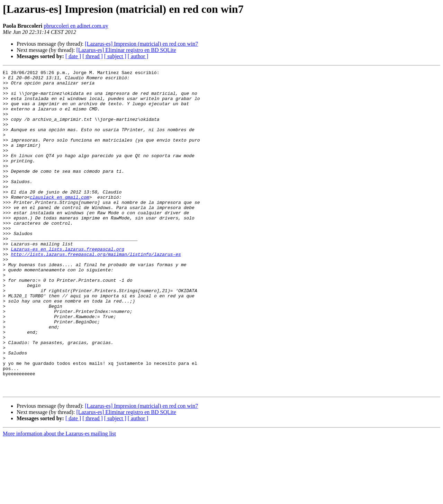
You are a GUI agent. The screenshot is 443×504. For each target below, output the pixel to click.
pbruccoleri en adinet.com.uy (76, 26)
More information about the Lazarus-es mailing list (59, 498)
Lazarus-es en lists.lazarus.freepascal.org (67, 285)
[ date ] (73, 56)
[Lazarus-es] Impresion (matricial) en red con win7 (141, 44)
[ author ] (138, 56)
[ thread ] (93, 56)
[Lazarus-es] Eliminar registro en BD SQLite (126, 50)
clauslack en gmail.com (60, 223)
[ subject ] (115, 56)
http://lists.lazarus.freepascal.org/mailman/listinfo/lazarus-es (96, 291)
